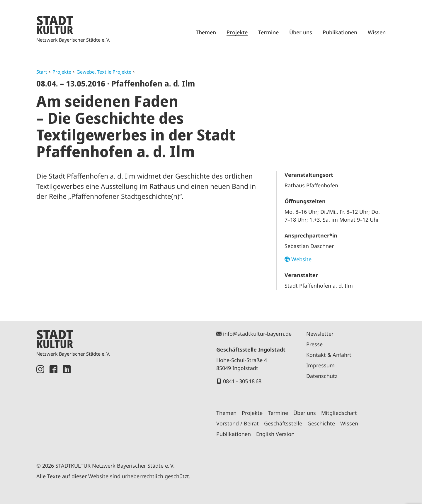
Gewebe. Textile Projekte (104, 72)
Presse (314, 344)
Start (42, 72)
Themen (206, 32)
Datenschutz (322, 376)
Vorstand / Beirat (238, 423)
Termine (268, 32)
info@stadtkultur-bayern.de (257, 334)
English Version (275, 434)
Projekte (237, 32)
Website (301, 259)
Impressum (320, 365)
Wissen (377, 32)
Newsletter (320, 334)
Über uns (301, 32)
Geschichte (321, 423)
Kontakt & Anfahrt (329, 355)
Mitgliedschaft (339, 413)
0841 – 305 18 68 (242, 381)
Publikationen (340, 32)
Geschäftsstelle (283, 423)
